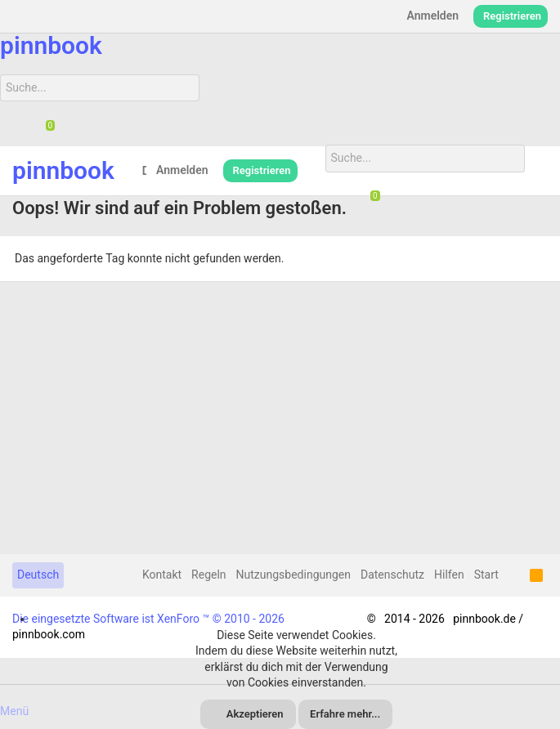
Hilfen (449, 575)
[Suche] (100, 88)
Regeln (208, 575)
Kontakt (162, 575)
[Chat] (44, 127)
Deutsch (38, 575)
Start (486, 575)
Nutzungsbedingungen (293, 575)
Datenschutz (392, 575)
